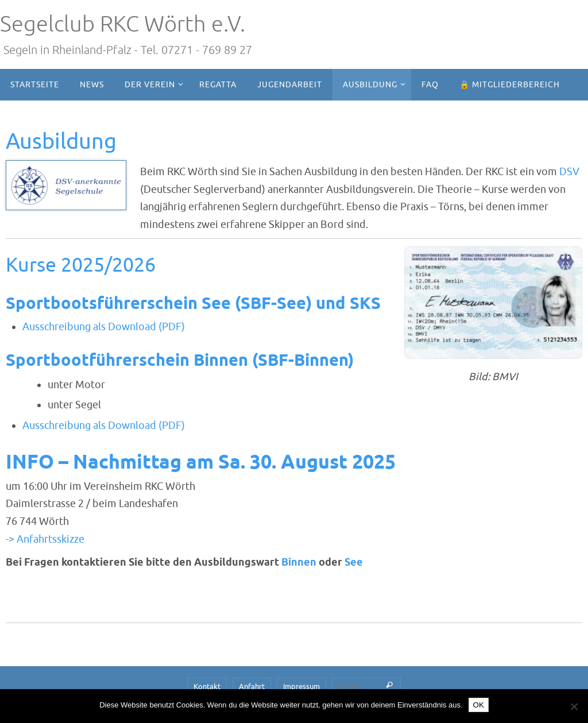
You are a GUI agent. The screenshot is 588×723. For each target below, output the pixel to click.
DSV (569, 172)
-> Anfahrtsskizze (45, 539)
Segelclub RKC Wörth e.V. (123, 24)
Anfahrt (252, 687)
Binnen (300, 563)
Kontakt (207, 687)
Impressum (301, 687)
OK (479, 705)
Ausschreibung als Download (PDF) (104, 327)
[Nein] (574, 706)
